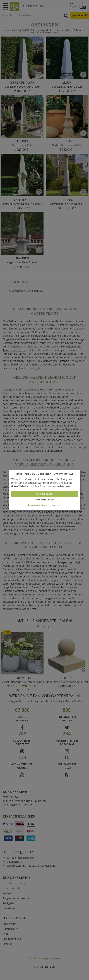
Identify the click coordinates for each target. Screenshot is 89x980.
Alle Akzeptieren (44, 494)
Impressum (56, 505)
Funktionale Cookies (44, 500)
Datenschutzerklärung (38, 505)
